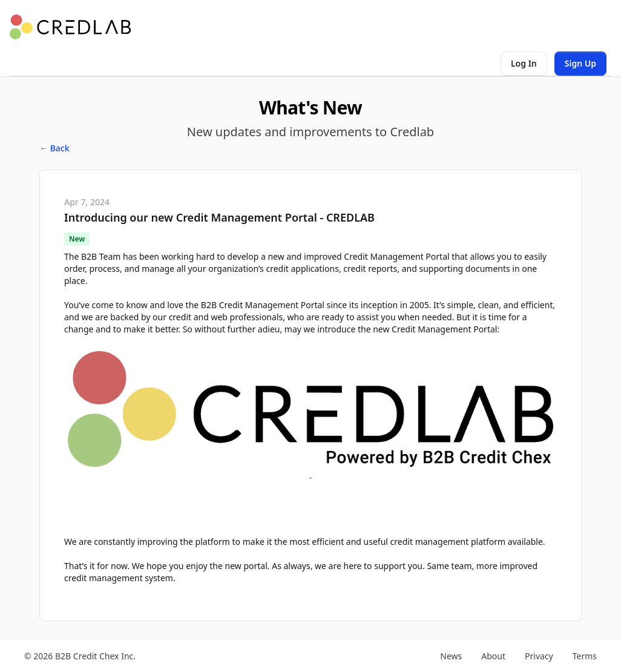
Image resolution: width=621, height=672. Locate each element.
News (451, 656)
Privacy (539, 656)
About (493, 656)
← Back (54, 148)
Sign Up (580, 63)
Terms (585, 656)
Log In (524, 63)
